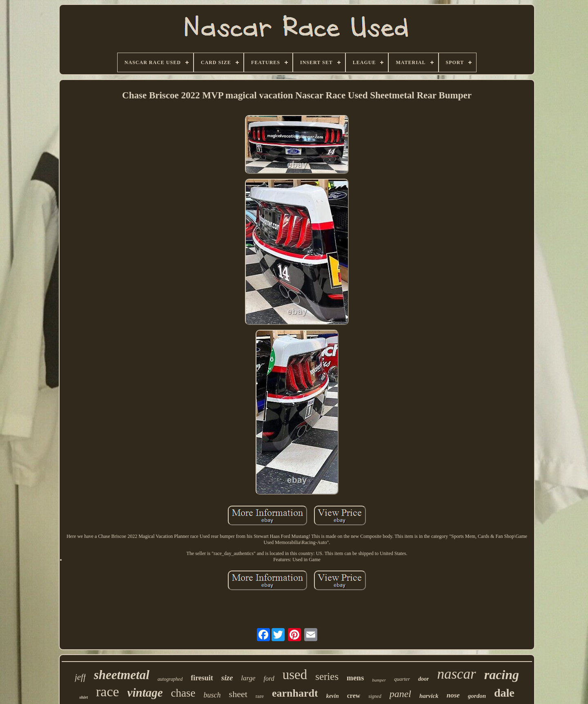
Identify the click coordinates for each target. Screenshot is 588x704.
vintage (145, 693)
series (327, 676)
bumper (379, 680)
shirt (84, 697)
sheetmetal (122, 675)
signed (375, 696)
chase (183, 693)
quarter (402, 679)
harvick (429, 696)
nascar (456, 674)
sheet (238, 694)
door (423, 679)
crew (354, 696)
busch (212, 695)
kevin (333, 696)
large (248, 678)
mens (355, 678)
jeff (80, 677)
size (227, 678)
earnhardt (295, 693)
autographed (170, 679)
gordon (477, 696)
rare (260, 696)
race (108, 692)
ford (269, 678)
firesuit (202, 678)
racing (502, 675)
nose (453, 695)
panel (400, 694)
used (295, 675)
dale (504, 693)
